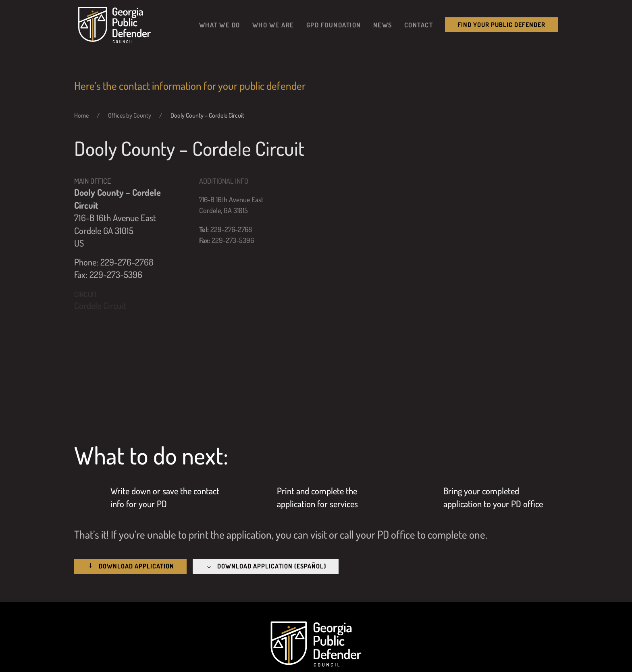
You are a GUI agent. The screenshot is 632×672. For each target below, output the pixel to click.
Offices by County (130, 115)
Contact (419, 25)
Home (81, 115)
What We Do (220, 25)
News (383, 25)
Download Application (130, 566)
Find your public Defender (501, 25)
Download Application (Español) (266, 566)
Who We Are (273, 25)
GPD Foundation (334, 25)
